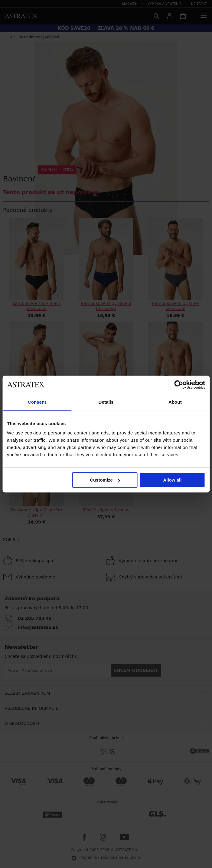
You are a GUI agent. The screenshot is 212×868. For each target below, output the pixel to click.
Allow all (173, 480)
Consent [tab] (37, 402)
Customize (105, 480)
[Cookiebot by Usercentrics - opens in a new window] (179, 385)
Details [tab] (106, 402)
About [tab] (175, 402)
